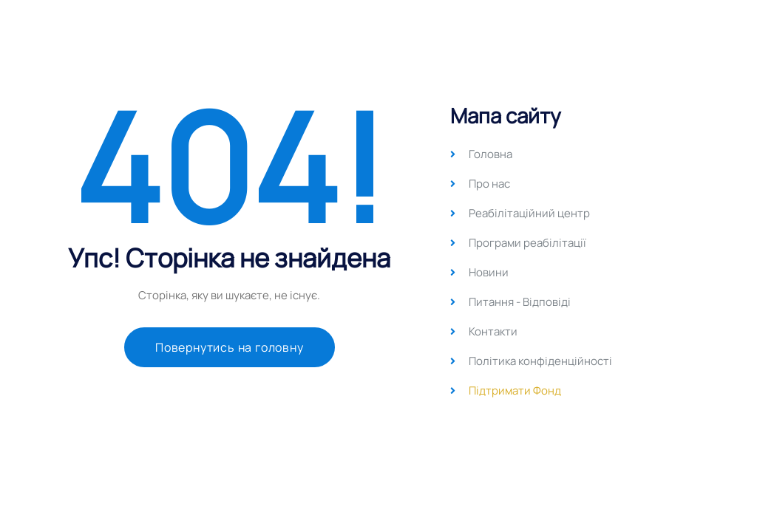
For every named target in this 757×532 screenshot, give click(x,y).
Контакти (493, 331)
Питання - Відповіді (520, 302)
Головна (490, 154)
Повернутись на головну (230, 347)
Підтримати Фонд (515, 391)
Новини (489, 272)
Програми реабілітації (527, 243)
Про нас (489, 184)
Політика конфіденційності (540, 361)
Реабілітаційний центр (529, 213)
